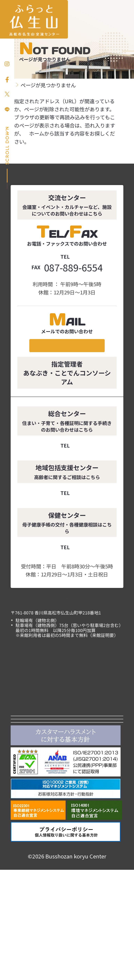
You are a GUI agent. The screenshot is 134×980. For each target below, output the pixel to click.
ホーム (22, 155)
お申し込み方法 (128, 74)
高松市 (67, 793)
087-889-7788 (73, 507)
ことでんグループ (67, 809)
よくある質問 (39, 772)
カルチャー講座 (39, 755)
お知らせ (39, 722)
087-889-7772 (73, 561)
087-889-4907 (73, 459)
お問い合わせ (128, 123)
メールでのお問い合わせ (67, 352)
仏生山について (95, 755)
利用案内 (39, 739)
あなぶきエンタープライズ (67, 826)
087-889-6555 (73, 257)
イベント (95, 739)
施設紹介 (95, 722)
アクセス (95, 772)
